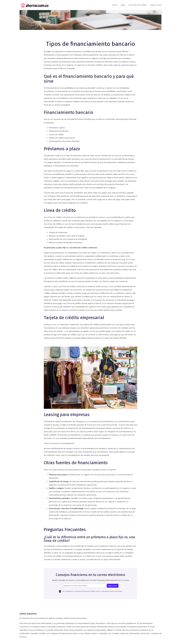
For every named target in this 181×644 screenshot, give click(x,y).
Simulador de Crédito (138, 5)
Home (115, 5)
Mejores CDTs (156, 5)
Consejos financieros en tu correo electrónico (90, 575)
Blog (123, 5)
